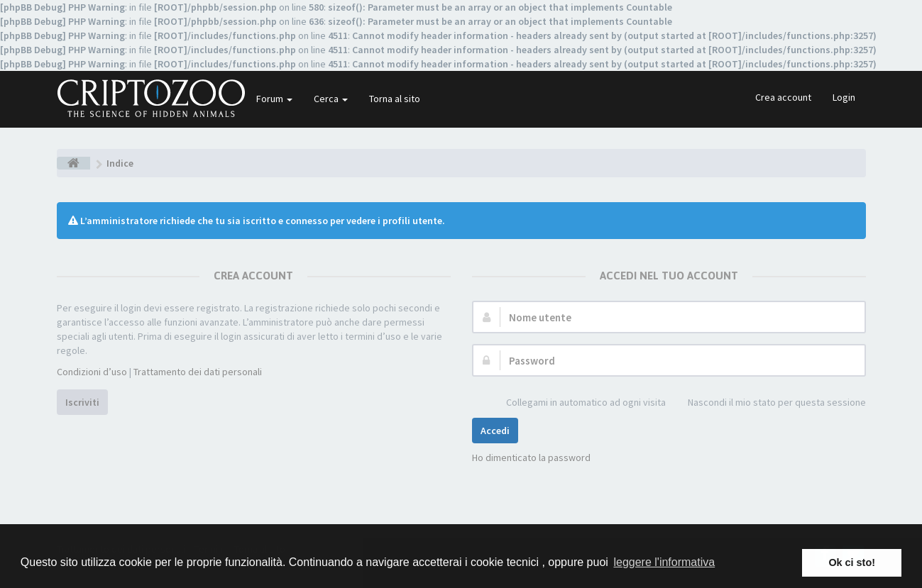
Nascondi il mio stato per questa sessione (769, 403)
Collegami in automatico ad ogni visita (578, 403)
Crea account (783, 97)
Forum (274, 99)
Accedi (495, 431)
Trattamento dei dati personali (198, 372)
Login (844, 97)
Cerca (331, 99)
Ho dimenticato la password (531, 457)
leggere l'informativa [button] (664, 562)
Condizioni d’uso (92, 372)
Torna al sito (395, 99)
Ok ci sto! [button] (852, 562)
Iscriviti (82, 402)
